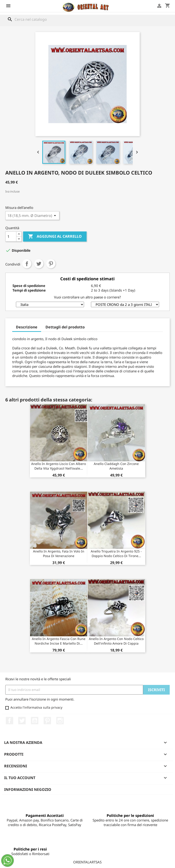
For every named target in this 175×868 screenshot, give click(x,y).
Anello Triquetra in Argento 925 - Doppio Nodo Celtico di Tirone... (116, 554)
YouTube (35, 721)
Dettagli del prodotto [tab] (65, 327)
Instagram (60, 721)
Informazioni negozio (28, 789)
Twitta (39, 264)
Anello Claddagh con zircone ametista (116, 466)
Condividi (27, 264)
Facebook (9, 721)
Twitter (22, 721)
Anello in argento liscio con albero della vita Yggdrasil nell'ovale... (59, 466)
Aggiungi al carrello (55, 237)
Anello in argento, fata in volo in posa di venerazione (59, 554)
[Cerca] (88, 19)
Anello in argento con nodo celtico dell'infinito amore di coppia (116, 641)
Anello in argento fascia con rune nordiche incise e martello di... (59, 641)
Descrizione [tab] (27, 327)
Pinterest (51, 264)
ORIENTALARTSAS (87, 862)
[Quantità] (11, 237)
